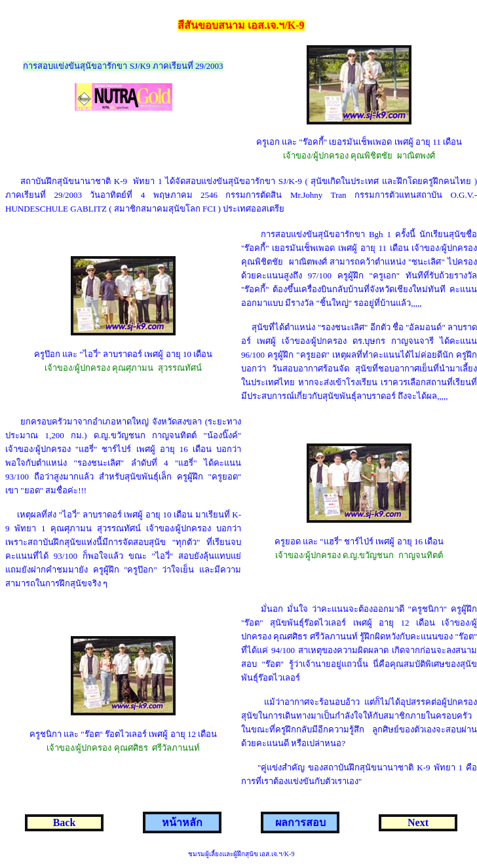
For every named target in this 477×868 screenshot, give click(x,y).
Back (65, 822)
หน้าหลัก (182, 822)
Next (418, 822)
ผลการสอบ (300, 822)
